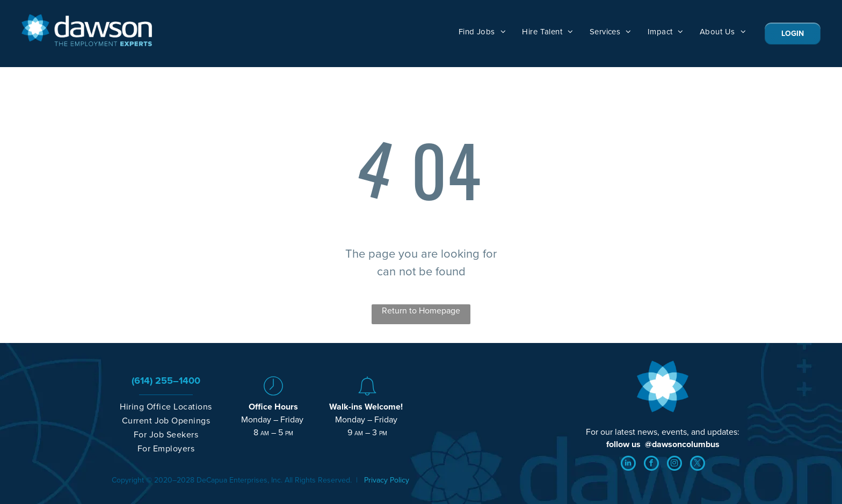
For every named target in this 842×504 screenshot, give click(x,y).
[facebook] (651, 465)
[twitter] (698, 465)
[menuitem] (482, 32)
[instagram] (674, 465)
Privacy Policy (387, 480)
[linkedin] (628, 465)
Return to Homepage (421, 311)
